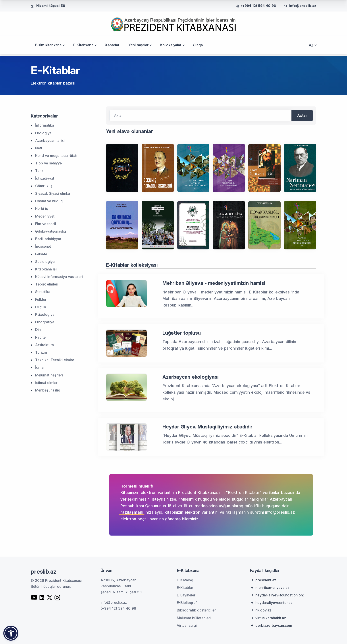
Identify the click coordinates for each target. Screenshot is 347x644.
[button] (11, 633)
